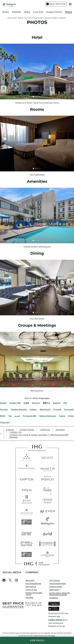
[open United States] (27, 430)
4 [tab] (39, 97)
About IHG (30, 580)
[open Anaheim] (60, 430)
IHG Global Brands (33, 583)
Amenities (17, 12)
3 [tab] (37, 97)
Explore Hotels (56, 587)
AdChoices (55, 590)
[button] (70, 4)
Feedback (54, 598)
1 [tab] (33, 97)
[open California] (45, 430)
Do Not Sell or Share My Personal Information (60, 594)
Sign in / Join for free (56, 4)
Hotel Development (58, 583)
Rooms (6, 12)
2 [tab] (35, 97)
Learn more (55, 620)
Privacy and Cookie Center (34, 594)
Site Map (29, 597)
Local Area (38, 12)
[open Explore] (11, 430)
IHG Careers (55, 580)
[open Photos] (13, 437)
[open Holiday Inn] (16, 432)
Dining (27, 12)
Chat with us (31, 587)
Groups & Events (54, 12)
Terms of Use (31, 590)
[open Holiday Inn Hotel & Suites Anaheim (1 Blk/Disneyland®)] (39, 435)
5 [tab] (41, 97)
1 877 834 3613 (34, 605)
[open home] (2, 434)
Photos (69, 12)
